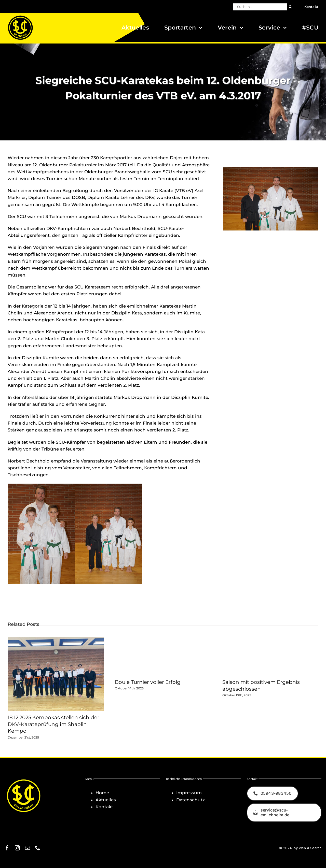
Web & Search (310, 848)
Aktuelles (106, 800)
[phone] (38, 848)
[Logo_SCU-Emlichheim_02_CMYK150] (20, 17)
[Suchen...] (260, 7)
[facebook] (7, 848)
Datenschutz (191, 800)
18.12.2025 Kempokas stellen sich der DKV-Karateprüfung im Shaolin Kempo (53, 724)
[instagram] (17, 848)
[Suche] (290, 7)
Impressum (189, 793)
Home (102, 793)
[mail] (28, 848)
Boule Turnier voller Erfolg (148, 682)
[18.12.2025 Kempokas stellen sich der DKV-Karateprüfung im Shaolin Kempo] (56, 640)
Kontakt (104, 807)
